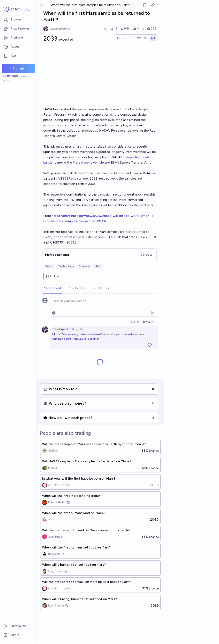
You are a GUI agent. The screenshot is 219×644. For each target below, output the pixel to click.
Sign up (18, 68)
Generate (146, 255)
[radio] (118, 38)
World (49, 266)
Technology (66, 266)
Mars (98, 266)
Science (84, 266)
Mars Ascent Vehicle (88, 162)
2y (82, 329)
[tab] (53, 288)
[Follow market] (145, 5)
